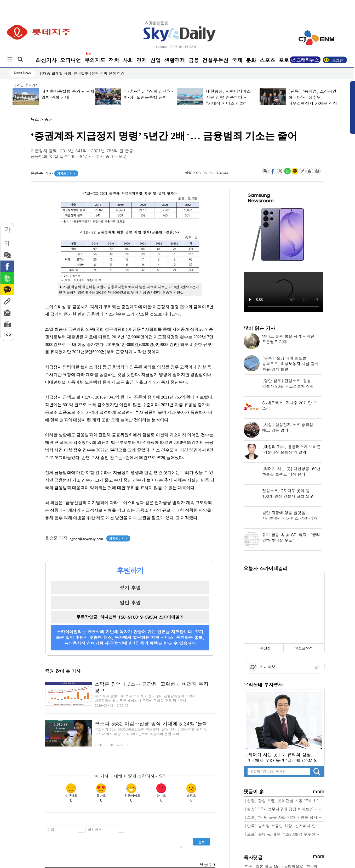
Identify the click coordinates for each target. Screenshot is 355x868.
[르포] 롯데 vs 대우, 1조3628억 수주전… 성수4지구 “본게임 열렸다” (285, 834)
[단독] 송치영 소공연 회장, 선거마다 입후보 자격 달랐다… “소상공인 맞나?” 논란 (285, 826)
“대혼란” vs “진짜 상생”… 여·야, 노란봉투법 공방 (148, 94)
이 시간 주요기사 (26, 85)
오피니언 (71, 60)
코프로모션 (304, 648)
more (319, 791)
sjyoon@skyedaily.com (87, 539)
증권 (49, 119)
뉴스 (35, 119)
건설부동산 (215, 60)
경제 (142, 60)
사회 (128, 60)
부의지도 (95, 60)
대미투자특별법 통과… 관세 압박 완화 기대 (68, 94)
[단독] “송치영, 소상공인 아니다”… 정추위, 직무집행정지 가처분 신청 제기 (298, 100)
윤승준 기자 (54, 173)
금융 (194, 60)
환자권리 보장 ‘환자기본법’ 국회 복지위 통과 (77, 73)
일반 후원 (130, 602)
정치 (114, 60)
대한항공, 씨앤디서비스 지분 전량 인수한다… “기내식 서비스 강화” (228, 97)
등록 (202, 842)
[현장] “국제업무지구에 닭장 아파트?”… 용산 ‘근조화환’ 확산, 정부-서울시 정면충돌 (285, 809)
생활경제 (175, 60)
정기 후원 (130, 588)
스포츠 (267, 60)
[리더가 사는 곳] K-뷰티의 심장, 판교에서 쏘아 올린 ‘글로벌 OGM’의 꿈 (282, 757)
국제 (237, 60)
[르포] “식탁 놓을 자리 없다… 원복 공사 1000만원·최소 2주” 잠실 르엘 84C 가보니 (285, 817)
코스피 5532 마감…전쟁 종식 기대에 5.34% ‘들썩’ (152, 724)
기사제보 (262, 667)
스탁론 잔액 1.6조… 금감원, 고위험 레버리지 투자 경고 (152, 687)
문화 (251, 60)
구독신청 (264, 648)
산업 (156, 60)
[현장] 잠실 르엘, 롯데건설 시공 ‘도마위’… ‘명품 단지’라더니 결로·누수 (285, 801)
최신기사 (46, 60)
